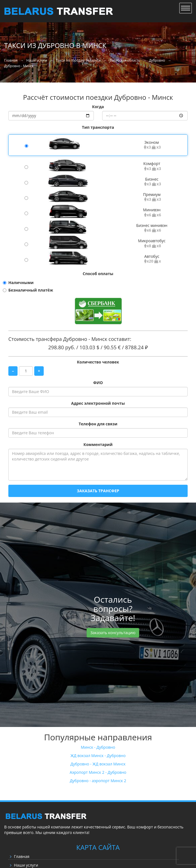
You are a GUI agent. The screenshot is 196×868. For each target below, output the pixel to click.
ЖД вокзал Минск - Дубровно (98, 756)
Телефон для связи (98, 424)
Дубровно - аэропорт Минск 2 (98, 781)
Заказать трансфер (98, 491)
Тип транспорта (98, 127)
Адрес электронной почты (98, 403)
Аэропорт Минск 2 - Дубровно (98, 772)
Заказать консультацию (113, 633)
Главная (22, 856)
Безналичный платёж (31, 290)
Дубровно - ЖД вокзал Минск (98, 764)
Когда (98, 107)
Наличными (21, 283)
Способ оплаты (98, 274)
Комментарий (98, 444)
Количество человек (98, 362)
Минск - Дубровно (98, 747)
